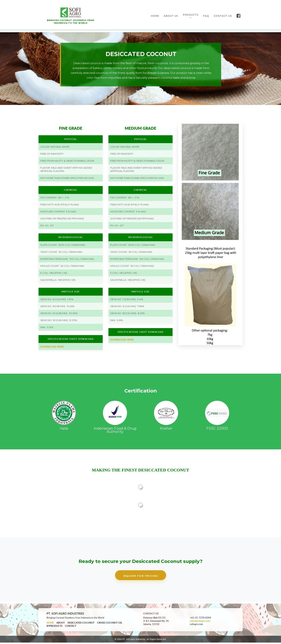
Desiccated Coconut (81, 624)
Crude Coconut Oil (110, 624)
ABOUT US (171, 17)
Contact (71, 627)
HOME (155, 17)
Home (50, 624)
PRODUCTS (191, 17)
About (61, 624)
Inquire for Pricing (141, 577)
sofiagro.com (196, 626)
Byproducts (54, 627)
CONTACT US (223, 17)
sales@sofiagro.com (200, 622)
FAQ (206, 17)
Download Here (52, 348)
